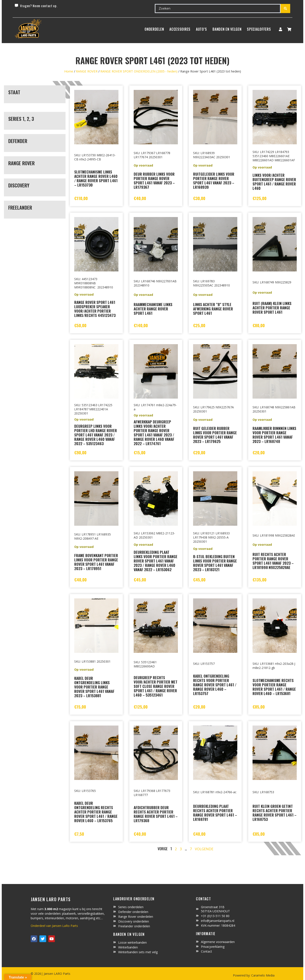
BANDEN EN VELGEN (227, 29)
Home (69, 71)
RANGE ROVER (87, 71)
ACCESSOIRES (180, 29)
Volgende (204, 849)
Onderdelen (154, 29)
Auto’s (201, 29)
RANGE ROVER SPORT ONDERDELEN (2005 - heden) (139, 71)
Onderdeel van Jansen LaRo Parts (54, 926)
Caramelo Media (262, 975)
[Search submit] (285, 8)
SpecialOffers (259, 29)
